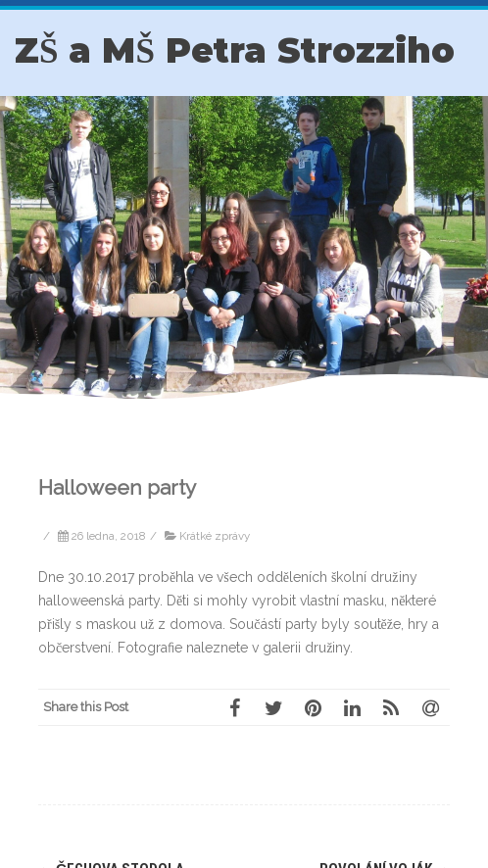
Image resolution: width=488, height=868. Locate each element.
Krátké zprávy (215, 536)
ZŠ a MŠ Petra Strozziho (235, 50)
